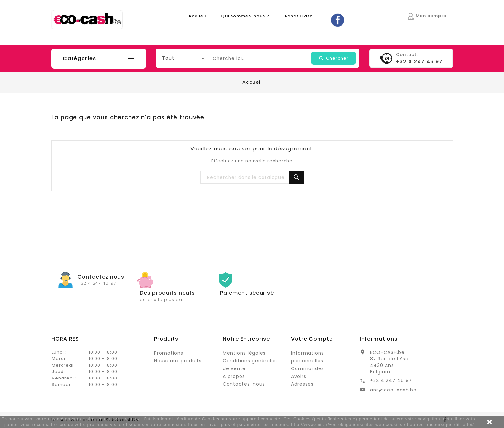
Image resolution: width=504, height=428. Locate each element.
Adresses (302, 384)
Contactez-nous (244, 384)
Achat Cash (298, 16)
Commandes (308, 368)
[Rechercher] (252, 178)
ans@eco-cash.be (393, 390)
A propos (234, 376)
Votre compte (312, 339)
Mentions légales (244, 353)
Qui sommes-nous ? (245, 16)
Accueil (197, 16)
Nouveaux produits (178, 361)
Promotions (169, 353)
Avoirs (299, 376)
